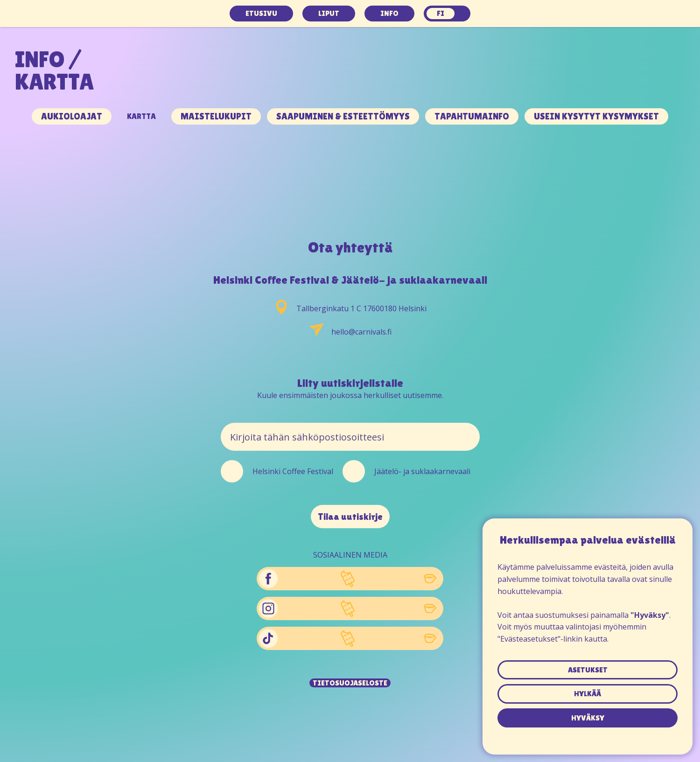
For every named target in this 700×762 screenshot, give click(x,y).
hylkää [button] (588, 694)
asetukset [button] (588, 670)
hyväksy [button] (588, 718)
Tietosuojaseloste (350, 683)
